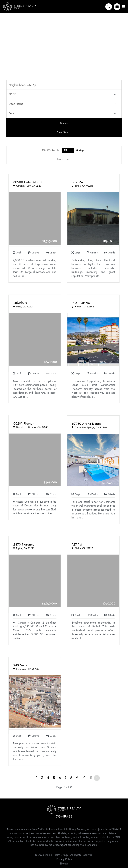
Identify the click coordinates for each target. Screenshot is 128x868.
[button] (64, 160)
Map (80, 150)
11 (91, 778)
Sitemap (64, 864)
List (68, 150)
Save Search (64, 132)
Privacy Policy (64, 859)
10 (84, 778)
